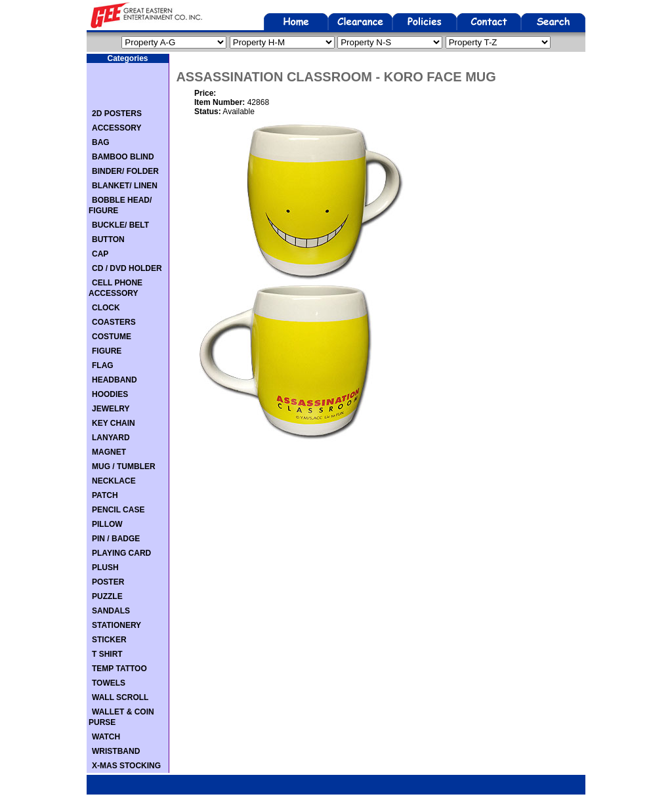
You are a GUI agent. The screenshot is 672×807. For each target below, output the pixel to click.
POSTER (108, 582)
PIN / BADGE (116, 539)
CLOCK (106, 308)
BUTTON (108, 239)
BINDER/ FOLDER (125, 171)
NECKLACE (114, 481)
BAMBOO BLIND (123, 157)
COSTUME (112, 337)
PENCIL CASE (118, 510)
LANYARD (111, 438)
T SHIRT (107, 654)
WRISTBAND (116, 751)
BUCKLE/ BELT (120, 225)
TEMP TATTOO (119, 669)
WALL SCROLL (120, 697)
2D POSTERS (117, 114)
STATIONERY (116, 625)
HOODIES (110, 394)
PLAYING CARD (121, 553)
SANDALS (111, 611)
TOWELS (109, 683)
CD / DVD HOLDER (127, 268)
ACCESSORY (117, 128)
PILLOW (107, 524)
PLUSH (105, 568)
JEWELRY (111, 409)
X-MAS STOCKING (126, 766)
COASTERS (114, 322)
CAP (100, 254)
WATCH (106, 737)
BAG (101, 142)
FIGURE (107, 351)
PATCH (105, 495)
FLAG (103, 365)
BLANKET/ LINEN (125, 186)
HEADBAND (115, 380)
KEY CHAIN (114, 423)
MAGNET (109, 452)
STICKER (109, 640)
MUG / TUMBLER (124, 466)
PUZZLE (107, 596)
